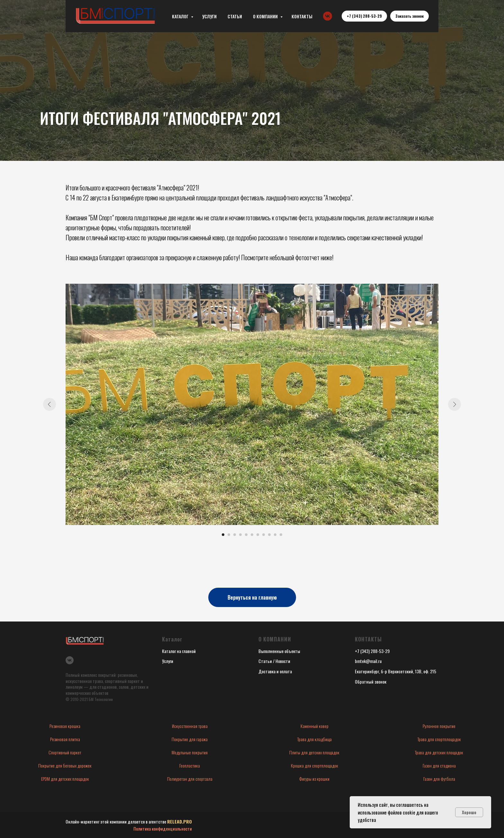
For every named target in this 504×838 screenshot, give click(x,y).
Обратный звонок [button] (371, 681)
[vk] (328, 16)
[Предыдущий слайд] (50, 404)
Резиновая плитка (65, 739)
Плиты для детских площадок (314, 752)
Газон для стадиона (439, 765)
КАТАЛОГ (181, 16)
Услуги (168, 661)
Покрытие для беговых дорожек (65, 765)
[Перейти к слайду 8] (264, 535)
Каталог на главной (179, 651)
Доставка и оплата (275, 671)
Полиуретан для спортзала (190, 779)
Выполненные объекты (279, 651)
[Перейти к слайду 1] (223, 535)
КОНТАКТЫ (302, 16)
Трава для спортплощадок (439, 739)
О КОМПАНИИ (266, 16)
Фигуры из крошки (314, 779)
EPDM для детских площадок (65, 779)
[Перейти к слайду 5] (246, 535)
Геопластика (190, 765)
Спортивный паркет (65, 752)
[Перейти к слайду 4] (240, 535)
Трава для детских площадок (439, 752)
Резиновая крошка (65, 726)
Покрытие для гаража (190, 739)
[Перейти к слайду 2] (229, 535)
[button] (410, 16)
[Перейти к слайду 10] (275, 535)
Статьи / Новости (274, 661)
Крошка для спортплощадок (315, 765)
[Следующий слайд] (455, 404)
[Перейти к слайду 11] (281, 535)
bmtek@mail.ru (368, 661)
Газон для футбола (439, 779)
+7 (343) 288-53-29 (372, 651)
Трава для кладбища (315, 739)
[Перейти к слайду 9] (269, 535)
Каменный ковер (315, 726)
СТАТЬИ (235, 16)
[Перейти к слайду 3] (235, 535)
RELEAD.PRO (180, 821)
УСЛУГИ (209, 16)
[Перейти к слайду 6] (252, 535)
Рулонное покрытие (439, 726)
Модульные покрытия (190, 752)
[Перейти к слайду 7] (258, 535)
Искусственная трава (190, 726)
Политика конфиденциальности (163, 829)
